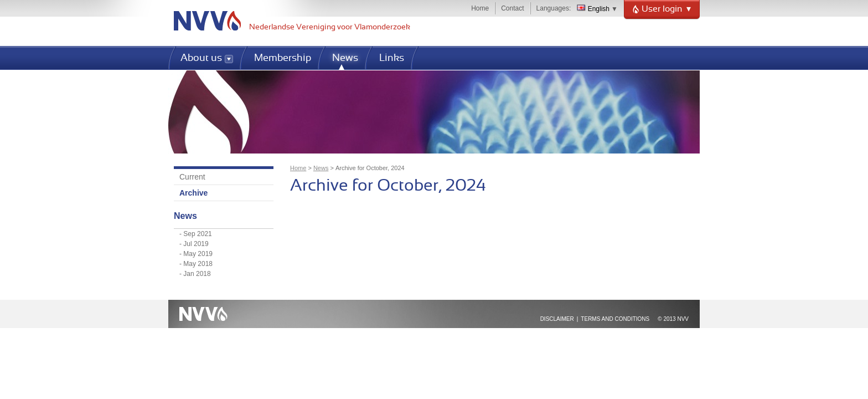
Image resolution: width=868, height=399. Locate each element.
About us (201, 58)
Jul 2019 (196, 244)
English (593, 9)
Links (392, 58)
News (321, 168)
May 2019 (198, 254)
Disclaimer (557, 319)
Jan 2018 (197, 274)
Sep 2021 (197, 234)
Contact (512, 8)
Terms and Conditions (615, 319)
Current (192, 177)
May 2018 (198, 264)
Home (480, 8)
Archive (193, 193)
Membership (283, 58)
